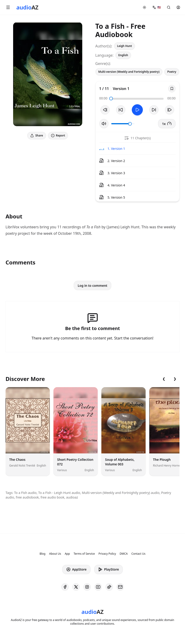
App (67, 554)
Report (58, 135)
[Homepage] (27, 7)
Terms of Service (84, 554)
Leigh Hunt (125, 46)
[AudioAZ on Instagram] (87, 587)
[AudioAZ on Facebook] (65, 587)
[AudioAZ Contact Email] (120, 587)
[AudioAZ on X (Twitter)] (76, 587)
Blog (43, 554)
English (123, 55)
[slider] (111, 99)
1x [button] (167, 124)
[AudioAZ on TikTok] (109, 587)
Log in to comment (92, 286)
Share (37, 135)
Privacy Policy (107, 554)
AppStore (76, 569)
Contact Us (138, 554)
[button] (8, 7)
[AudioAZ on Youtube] (98, 587)
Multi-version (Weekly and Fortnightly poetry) (129, 72)
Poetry (172, 72)
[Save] (172, 89)
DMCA (124, 554)
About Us (55, 554)
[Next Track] (170, 110)
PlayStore (109, 569)
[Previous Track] (105, 110)
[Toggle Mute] (104, 124)
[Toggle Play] (137, 110)
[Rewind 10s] (121, 110)
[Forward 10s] (154, 110)
